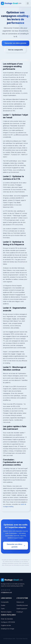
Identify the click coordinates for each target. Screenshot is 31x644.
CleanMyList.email (22, 605)
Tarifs (3, 609)
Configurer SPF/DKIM (8, 622)
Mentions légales (6, 612)
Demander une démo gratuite (15, 43)
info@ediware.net (6, 592)
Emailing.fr (20, 612)
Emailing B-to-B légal (8, 629)
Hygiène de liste (6, 625)
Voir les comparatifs (15, 50)
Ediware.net (20, 602)
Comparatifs (5, 602)
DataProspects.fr (22, 609)
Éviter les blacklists (7, 619)
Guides (3, 605)
